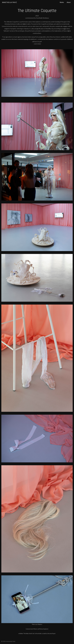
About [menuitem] (69, 2)
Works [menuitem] (62, 2)
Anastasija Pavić (9, 2)
